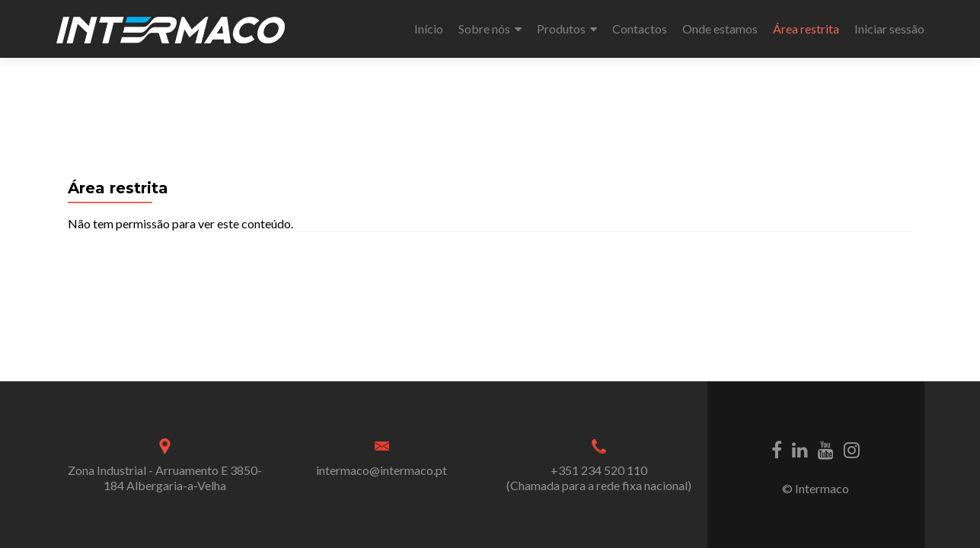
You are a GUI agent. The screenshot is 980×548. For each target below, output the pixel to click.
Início (429, 29)
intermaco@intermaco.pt (381, 470)
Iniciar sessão (889, 29)
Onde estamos (720, 29)
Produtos (561, 29)
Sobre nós (484, 29)
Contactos (640, 29)
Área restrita (806, 29)
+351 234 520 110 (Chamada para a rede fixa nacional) (599, 478)
